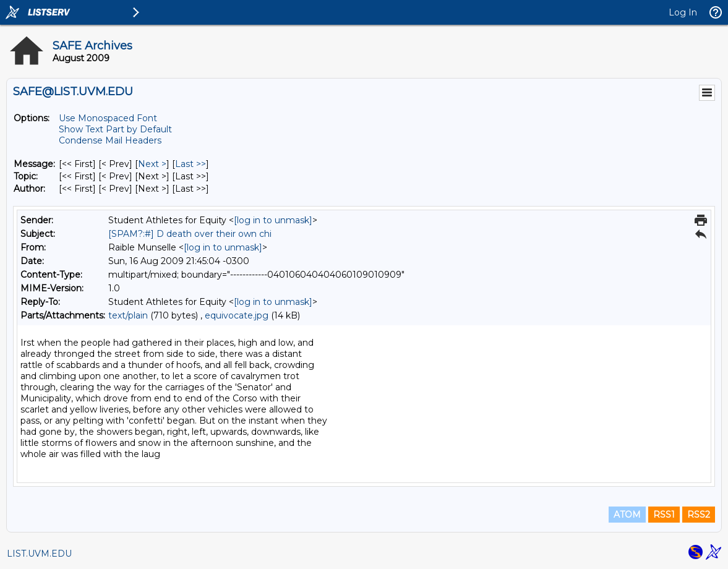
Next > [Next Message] (152, 164)
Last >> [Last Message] (191, 164)
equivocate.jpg (237, 315)
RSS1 (664, 515)
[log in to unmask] (273, 220)
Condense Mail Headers (110, 140)
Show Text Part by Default (115, 129)
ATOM (627, 515)
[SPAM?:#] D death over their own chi (190, 234)
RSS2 (699, 515)
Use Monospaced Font (108, 118)
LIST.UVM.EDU (39, 554)
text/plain (128, 315)
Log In (683, 12)
